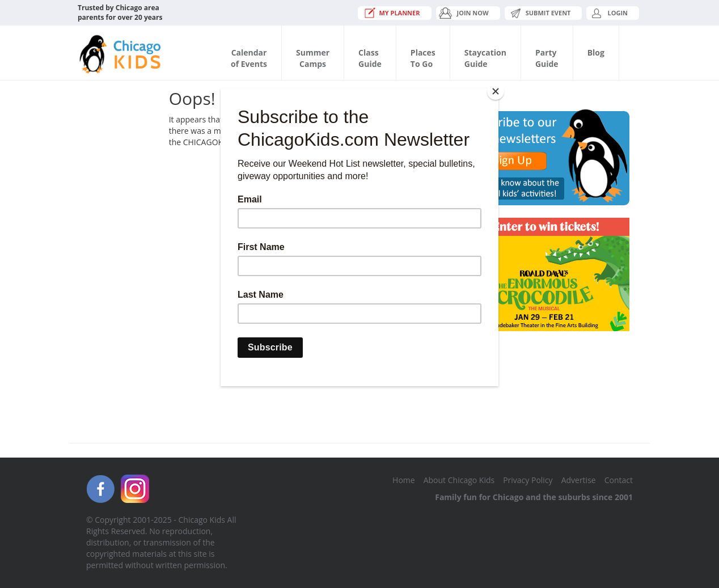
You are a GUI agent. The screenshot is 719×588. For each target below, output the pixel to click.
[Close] (496, 91)
